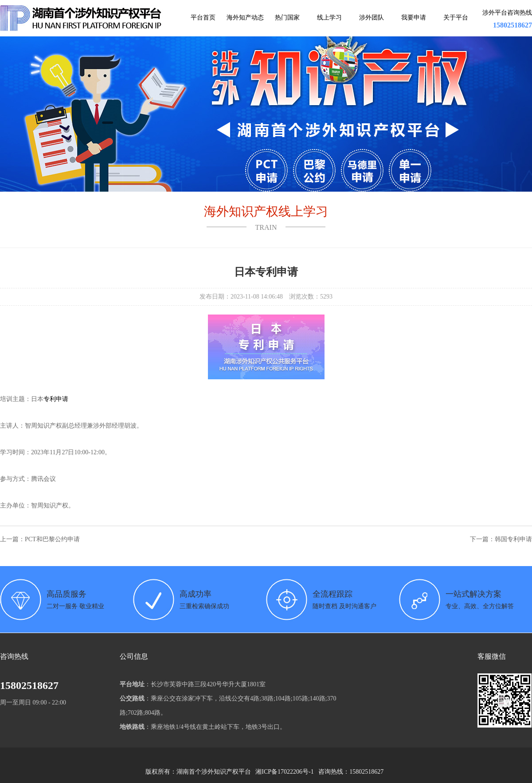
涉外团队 (372, 18)
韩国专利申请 (513, 539)
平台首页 (203, 18)
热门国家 (287, 18)
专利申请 (56, 399)
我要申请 (414, 18)
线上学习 (329, 18)
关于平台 (456, 18)
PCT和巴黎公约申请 (52, 539)
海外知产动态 (245, 18)
